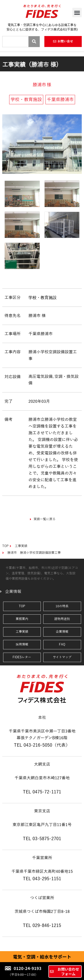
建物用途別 (62, 619)
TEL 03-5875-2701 (42, 839)
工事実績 (22, 632)
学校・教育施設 (43, 297)
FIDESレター (22, 657)
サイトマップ (62, 657)
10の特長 (62, 606)
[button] (77, 13)
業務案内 (22, 619)
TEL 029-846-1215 (42, 925)
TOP (22, 606)
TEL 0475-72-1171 (42, 792)
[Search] (34, 42)
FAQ (62, 644)
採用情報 (22, 644)
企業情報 (62, 632)
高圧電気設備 (41, 377)
